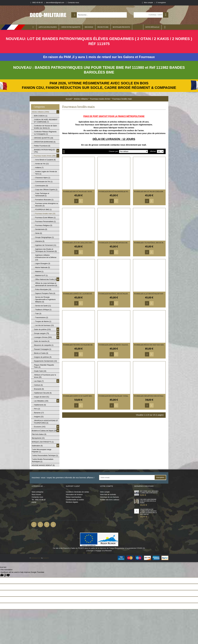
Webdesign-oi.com (36, 558)
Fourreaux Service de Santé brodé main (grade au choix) (79, 396)
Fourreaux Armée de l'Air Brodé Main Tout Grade (79, 294)
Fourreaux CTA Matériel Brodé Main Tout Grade (150, 243)
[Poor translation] (7, 575)
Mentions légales (72, 502)
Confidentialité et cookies (75, 500)
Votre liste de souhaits (108, 495)
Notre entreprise (38, 492)
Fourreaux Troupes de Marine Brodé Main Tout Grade (79, 345)
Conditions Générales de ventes (77, 492)
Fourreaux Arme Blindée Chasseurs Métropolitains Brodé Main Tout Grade (114, 345)
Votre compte (105, 492)
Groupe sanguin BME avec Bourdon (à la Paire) (148, 501)
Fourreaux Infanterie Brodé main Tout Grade (150, 396)
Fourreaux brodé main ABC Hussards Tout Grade (79, 192)
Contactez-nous (37, 497)
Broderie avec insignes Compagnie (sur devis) (149, 492)
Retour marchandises (74, 497)
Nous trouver (36, 495)
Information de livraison (74, 495)
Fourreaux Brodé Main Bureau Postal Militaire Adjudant (114, 192)
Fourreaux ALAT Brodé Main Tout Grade (150, 294)
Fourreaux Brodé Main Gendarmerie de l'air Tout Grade (150, 192)
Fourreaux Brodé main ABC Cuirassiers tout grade (114, 396)
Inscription (160, 477)
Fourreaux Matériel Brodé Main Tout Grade (114, 294)
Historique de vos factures (109, 497)
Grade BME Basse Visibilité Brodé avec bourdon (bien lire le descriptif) (148, 512)
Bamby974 (46, 558)
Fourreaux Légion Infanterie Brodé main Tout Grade (114, 243)
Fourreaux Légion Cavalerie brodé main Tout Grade (79, 243)
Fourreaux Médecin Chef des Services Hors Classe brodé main (150, 345)
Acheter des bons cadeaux (110, 500)
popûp (34, 502)
